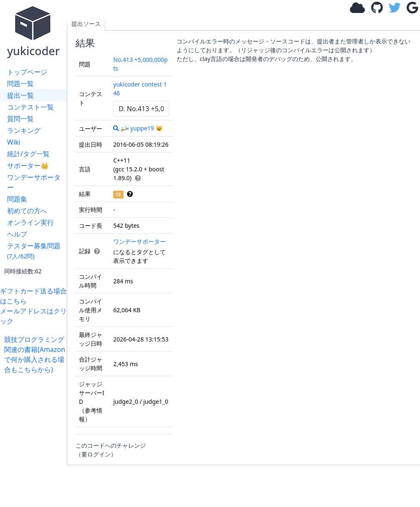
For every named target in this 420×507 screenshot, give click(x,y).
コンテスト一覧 (30, 107)
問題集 (17, 199)
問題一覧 (20, 84)
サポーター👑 (28, 166)
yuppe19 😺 (142, 128)
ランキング (24, 130)
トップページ (27, 72)
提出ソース (86, 24)
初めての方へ (27, 211)
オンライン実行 (30, 222)
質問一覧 (20, 119)
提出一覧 (20, 95)
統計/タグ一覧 (28, 154)
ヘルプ (17, 234)
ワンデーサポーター (34, 182)
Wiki (14, 142)
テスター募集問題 (34, 251)
